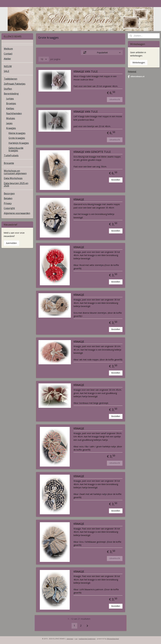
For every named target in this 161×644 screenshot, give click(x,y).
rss (76, 639)
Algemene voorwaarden (17, 213)
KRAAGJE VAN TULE (85, 72)
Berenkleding (11, 94)
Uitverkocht (115, 99)
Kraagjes (11, 128)
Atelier (7, 59)
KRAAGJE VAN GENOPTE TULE (92, 152)
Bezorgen (9, 193)
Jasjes (9, 123)
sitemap (70, 639)
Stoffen (8, 89)
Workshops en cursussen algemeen (15, 172)
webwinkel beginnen (87, 639)
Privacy (8, 203)
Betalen (8, 198)
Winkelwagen (139, 63)
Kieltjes (10, 108)
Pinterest (132, 71)
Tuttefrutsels (11, 155)
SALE (7, 71)
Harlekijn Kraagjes (19, 143)
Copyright (9, 208)
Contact (8, 54)
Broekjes (11, 103)
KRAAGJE (79, 200)
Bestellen (116, 180)
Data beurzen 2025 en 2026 (16, 185)
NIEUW (8, 66)
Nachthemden (14, 113)
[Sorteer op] (102, 53)
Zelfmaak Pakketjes (15, 84)
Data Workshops (13, 178)
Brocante (9, 163)
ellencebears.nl (136, 77)
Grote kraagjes (17, 138)
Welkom (8, 49)
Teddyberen (11, 79)
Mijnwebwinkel (113, 639)
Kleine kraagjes (17, 133)
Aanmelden (11, 243)
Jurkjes (10, 99)
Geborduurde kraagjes (16, 149)
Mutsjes (11, 118)
